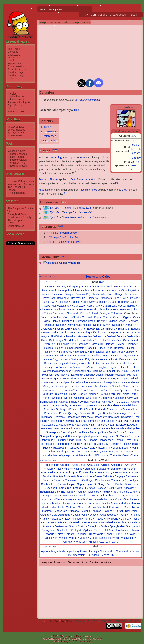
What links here (16, 151)
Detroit (97, 325)
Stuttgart (76, 530)
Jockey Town (84, 356)
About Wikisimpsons (101, 621)
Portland (100, 409)
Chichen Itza (48, 484)
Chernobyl (131, 480)
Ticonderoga (63, 444)
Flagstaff (90, 333)
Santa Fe (45, 428)
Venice (63, 538)
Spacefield (79, 555)
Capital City (65, 306)
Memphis (124, 379)
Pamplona (135, 515)
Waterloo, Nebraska (120, 452)
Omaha (96, 402)
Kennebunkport (108, 359)
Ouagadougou (108, 515)
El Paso (111, 329)
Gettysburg (55, 340)
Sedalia (120, 428)
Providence (50, 413)
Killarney (68, 499)
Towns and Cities (98, 277)
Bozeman (63, 302)
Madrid (125, 503)
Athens (68, 469)
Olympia (84, 402)
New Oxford (105, 390)
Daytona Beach (116, 321)
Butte (133, 302)
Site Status (133, 621)
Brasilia (47, 476)
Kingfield (63, 363)
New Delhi (131, 511)
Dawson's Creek (86, 321)
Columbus (130, 313)
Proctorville (129, 409)
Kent (122, 359)
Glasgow (129, 488)
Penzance (56, 519)
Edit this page (71, 22)
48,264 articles (16, 127)
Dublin (119, 484)
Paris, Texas (68, 405)
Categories (46, 562)
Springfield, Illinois (65, 436)
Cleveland (72, 313)
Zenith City (108, 555)
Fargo (79, 333)
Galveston (99, 336)
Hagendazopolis (49, 492)
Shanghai (93, 526)
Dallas (46, 321)
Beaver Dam (48, 298)
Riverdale (60, 417)
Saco (79, 421)
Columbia (116, 313)
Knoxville (86, 363)
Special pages (16, 157)
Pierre (116, 405)
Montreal (47, 511)
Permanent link (16, 163)
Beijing (70, 473)
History (86, 22)
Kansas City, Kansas (124, 356)
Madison (120, 375)
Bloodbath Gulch (110, 298)
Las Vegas (89, 367)
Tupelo (47, 448)
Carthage (88, 480)
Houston (119, 348)
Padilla (123, 515)
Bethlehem (121, 473)
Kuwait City (121, 499)
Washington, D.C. (66, 452)
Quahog (73, 413)
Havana (80, 492)
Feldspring (65, 551)
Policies (12, 94)
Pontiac (74, 409)
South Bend (108, 432)
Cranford (87, 317)
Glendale (69, 340)
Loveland (76, 375)
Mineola (95, 382)
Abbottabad (51, 465)
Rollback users (16, 97)
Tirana (135, 530)
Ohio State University (83, 179)
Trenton (115, 444)
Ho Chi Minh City (122, 492)
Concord (45, 317)
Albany (62, 286)
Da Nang (99, 484)
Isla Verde (118, 352)
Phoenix (49, 409)
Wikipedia (74, 263)
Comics (12, 61)
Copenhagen (84, 484)
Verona (73, 538)
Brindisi (57, 476)
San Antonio (67, 425)
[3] (64, 193)
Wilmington (102, 455)
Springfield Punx (17, 214)
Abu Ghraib (80, 465)
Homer (59, 348)
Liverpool (76, 503)
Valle (92, 448)
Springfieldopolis (87, 436)
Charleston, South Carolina (56, 309)
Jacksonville (50, 356)
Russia (84, 190)
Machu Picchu (110, 503)
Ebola (90, 329)
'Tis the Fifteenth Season (135, 149)
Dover (106, 325)
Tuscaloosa (59, 448)
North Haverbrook (110, 394)
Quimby (125, 519)
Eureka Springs (51, 333)
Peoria (107, 405)
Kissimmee (77, 359)
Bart (83, 158)
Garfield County (116, 336)
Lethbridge (55, 503)
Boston (134, 298)
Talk (86, 15)
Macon (109, 375)
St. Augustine (106, 436)
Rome (87, 522)
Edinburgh (65, 488)
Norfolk (83, 394)
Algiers (105, 465)
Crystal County (103, 317)
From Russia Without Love (78, 217)
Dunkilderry (131, 484)
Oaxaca (45, 515)
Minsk (136, 507)
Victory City (104, 448)
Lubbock (89, 375)
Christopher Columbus (87, 100)
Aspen (96, 290)
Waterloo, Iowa (98, 452)
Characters (14, 55)
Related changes (17, 154)
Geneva (102, 488)
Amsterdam (118, 465)
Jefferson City (67, 356)
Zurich (116, 542)
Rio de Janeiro (73, 522)
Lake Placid (128, 363)
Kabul (101, 496)
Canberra (131, 476)
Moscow (74, 511)
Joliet (97, 356)
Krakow (90, 499)
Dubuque (117, 325)
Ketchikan (50, 363)
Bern (98, 473)
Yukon (125, 455)
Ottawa (94, 515)
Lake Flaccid (112, 363)
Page (43, 22)
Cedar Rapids (127, 306)
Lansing (48, 367)
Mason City (96, 379)
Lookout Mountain (117, 371)
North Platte (130, 394)
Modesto (133, 382)
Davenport (68, 321)
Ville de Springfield (101, 538)
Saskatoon (61, 526)
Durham (130, 325)
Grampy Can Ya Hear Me (77, 212)
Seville (82, 526)
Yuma (134, 455)
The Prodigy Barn (58, 158)
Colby (83, 313)
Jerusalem (68, 496)
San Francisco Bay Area (123, 425)
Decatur (49, 325)
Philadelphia (129, 405)
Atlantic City (119, 290)
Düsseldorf (51, 488)
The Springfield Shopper (16, 188)
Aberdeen (66, 465)
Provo (63, 413)
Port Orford (87, 409)
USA (133, 136)
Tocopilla (49, 534)
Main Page (14, 49)
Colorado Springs (99, 313)
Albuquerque (76, 286)
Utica (84, 448)
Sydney (88, 530)
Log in (135, 15)
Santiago (135, 522)
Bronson (101, 302)
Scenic (69, 428)
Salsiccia (97, 522)
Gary (44, 340)
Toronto (70, 534)
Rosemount (56, 421)
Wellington (67, 542)
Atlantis (78, 469)
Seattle (109, 428)
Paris (45, 519)
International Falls (100, 352)
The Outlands (121, 402)
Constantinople (66, 484)
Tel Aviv (109, 530)
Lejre (44, 503)
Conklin (57, 317)
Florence (90, 488)
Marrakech (58, 507)
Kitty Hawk (91, 359)
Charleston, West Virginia (88, 309)
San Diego (82, 425)
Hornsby (93, 551)
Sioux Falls (81, 432)
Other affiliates (16, 226)
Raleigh (96, 413)
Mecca (82, 507)
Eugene (136, 329)
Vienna (84, 538)
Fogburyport (111, 333)
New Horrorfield (51, 390)
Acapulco (94, 465)
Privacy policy (82, 621)
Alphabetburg (49, 551)
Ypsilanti (115, 455)
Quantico (85, 413)
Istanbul (80, 496)
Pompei (88, 519)
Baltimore (57, 294)
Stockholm (63, 530)
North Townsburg (52, 398)
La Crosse (61, 367)
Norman (94, 394)
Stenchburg (47, 440)
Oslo (85, 515)
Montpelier (65, 386)
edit (55, 150)
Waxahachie (50, 455)
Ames (119, 286)
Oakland (79, 398)
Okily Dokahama (61, 515)
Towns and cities (77, 562)
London (88, 503)
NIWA (11, 223)
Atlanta (106, 290)
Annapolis (65, 290)
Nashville (93, 386)
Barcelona (129, 469)
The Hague (67, 492)
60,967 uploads (16, 130)
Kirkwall (79, 499)
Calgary (119, 476)
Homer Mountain (75, 348)
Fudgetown (79, 551)
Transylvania (96, 534)
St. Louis (134, 436)
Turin (117, 534)
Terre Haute (132, 440)
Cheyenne (123, 309)
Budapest (69, 476)
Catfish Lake (110, 306)
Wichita (79, 455)
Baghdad (90, 469)
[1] (75, 172)
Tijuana (98, 530)
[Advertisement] (20, 300)
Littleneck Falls (82, 371)
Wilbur (89, 455)
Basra (61, 473)
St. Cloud (121, 436)
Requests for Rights (19, 102)
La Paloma (75, 367)
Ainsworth (51, 286)
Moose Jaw (61, 511)
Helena (120, 344)
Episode (54, 208)
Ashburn (86, 290)
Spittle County (125, 432)
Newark (116, 386)
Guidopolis (63, 344)
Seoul (72, 526)
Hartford (110, 344)
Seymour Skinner (48, 179)
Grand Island (130, 340)
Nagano (108, 511)
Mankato (132, 375)
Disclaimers (120, 621)
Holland (49, 348)
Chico (47, 313)
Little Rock (99, 371)
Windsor (80, 542)
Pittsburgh (61, 409)
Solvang (94, 432)
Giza (119, 488)
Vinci (116, 538)
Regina (45, 522)
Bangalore (103, 469)
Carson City (94, 306)
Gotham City (114, 340)
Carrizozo (79, 306)
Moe (95, 190)
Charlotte (110, 309)
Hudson (130, 348)
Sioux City (67, 432)
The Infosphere (16, 220)
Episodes (13, 52)
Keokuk (131, 359)
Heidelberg (93, 492)
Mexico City (94, 507)
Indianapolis (65, 352)
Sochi (104, 526)
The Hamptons (80, 344)
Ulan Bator (129, 534)
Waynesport (66, 455)
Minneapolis (109, 382)
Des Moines (84, 325)
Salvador (110, 522)
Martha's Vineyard (77, 379)
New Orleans (88, 390)
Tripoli (109, 534)
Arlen (76, 290)
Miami (134, 379)
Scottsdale (81, 428)
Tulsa (135, 444)
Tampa (119, 440)
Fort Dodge (126, 333)
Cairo (97, 476)
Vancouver (51, 538)
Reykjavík (57, 522)
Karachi (132, 496)
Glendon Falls (84, 340)
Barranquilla (48, 473)
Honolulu (91, 348)
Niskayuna (61, 394)
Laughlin (103, 367)
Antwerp (49, 469)
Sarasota (58, 428)
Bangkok (116, 469)
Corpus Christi (72, 317)
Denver (71, 325)
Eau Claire (79, 329)
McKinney (110, 379)
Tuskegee (74, 448)
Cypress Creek (132, 317)
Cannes (58, 480)
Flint (99, 333)
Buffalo (112, 302)
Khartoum (47, 499)
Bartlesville (99, 294)
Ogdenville (107, 398)
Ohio (133, 141)
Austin (46, 294)
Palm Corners (51, 405)
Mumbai (86, 511)
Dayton (101, 321)
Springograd (133, 526)
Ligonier (114, 367)
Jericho (55, 496)
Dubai (110, 484)
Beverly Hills (78, 298)
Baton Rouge (115, 294)
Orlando (107, 402)
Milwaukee (82, 382)
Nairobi (119, 511)
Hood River (105, 348)
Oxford (135, 402)
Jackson (130, 352)
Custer (117, 317)
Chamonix (117, 480)
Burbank (123, 302)
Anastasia (44, 190)
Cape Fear (50, 306)
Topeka (87, 444)
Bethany (108, 473)
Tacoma (93, 440)
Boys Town (49, 302)
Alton (88, 286)
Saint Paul (123, 421)
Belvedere (63, 298)
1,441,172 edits (16, 133)
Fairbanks (68, 333)
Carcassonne (72, 480)
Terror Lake (47, 444)
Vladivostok (128, 538)
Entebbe (78, 488)
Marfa (44, 379)
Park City (83, 405)
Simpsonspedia (16, 193)
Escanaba (123, 329)
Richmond (47, 417)
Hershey (132, 344)
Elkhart (100, 329)
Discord (12, 108)
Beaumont (131, 294)
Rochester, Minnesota (80, 417)
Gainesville (84, 336)
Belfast (80, 473)
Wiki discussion (16, 111)
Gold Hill (100, 340)
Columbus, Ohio (55, 263)
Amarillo (108, 286)
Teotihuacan (122, 530)
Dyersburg (47, 329)
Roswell (69, 421)
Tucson (125, 444)
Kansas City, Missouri (56, 359)
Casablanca (102, 480)
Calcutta (108, 476)
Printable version (17, 160)
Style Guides (15, 105)
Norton (68, 398)
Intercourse (81, 352)
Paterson (95, 405)
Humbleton (50, 352)
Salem (135, 421)
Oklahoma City (123, 398)
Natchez (105, 386)
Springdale (93, 555)
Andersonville (49, 290)
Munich (97, 511)
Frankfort (71, 336)
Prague (99, 519)
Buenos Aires (85, 476)
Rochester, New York (107, 417)
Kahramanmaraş (116, 496)
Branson (75, 302)
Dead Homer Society (19, 217)
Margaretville (57, 379)
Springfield (46, 436)
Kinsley (74, 363)
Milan (127, 507)
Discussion (55, 22)
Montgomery (50, 386)
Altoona (97, 286)
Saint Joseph (108, 421)
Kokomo (98, 363)
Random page (16, 72)
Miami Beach (49, 382)
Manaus (135, 503)
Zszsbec (105, 542)
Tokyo (60, 534)
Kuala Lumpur (105, 499)
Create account (119, 15)
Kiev (58, 499)
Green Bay (49, 344)
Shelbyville (133, 428)
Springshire (48, 530)
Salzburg (122, 522)
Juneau (106, 356)
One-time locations (100, 562)
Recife (135, 519)
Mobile (122, 382)
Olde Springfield (68, 402)
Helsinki (106, 492)
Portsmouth (114, 409)
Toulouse (81, 534)
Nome (73, 394)
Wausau (83, 452)
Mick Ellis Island (112, 507)
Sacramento (91, 421)
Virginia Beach (121, 448)
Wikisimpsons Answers (21, 184)
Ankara (130, 465)
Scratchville (123, 551)
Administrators (16, 99)
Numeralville (107, 551)
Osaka (76, 515)
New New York (70, 390)
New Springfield (123, 390)
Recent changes (17, 69)
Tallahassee (106, 440)
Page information (17, 166)
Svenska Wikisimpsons (21, 181)
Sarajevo (47, 526)
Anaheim (129, 286)
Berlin (90, 473)
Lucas (99, 375)
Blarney (133, 473)
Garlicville (132, 336)
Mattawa (71, 507)
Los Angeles (62, 375)
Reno (132, 413)
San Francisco (99, 425)
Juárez (91, 496)
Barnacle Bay (83, 294)
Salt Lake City (50, 425)
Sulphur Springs (65, 440)
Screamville (96, 428)
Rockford (126, 417)
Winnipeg (93, 542)
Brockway (88, 302)
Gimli (111, 488)
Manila (45, 507)
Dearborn (133, 321)
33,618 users (15, 135)
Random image (16, 75)
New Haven (130, 386)
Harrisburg (97, 344)
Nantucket (79, 386)
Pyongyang (112, 519)
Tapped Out (14, 63)
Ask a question (16, 66)
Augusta (133, 290)
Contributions (99, 15)
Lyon (97, 503)
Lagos (134, 499)
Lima (66, 503)
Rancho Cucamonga (115, 413)
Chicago (136, 309)
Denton (60, 325)
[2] (116, 182)
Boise (125, 298)
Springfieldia (117, 526)
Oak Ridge (92, 398)
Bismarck (93, 298)
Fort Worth (57, 336)
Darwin (56, 321)
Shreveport (52, 432)
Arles (59, 469)
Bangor (69, 294)
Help (10, 78)
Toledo (76, 444)
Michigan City (66, 382)
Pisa (66, 519)
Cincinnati (58, 313)
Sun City (81, 440)
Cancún (47, 480)
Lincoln (125, 367)
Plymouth (76, 519)
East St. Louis (63, 329)
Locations (13, 58)
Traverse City (100, 444)
